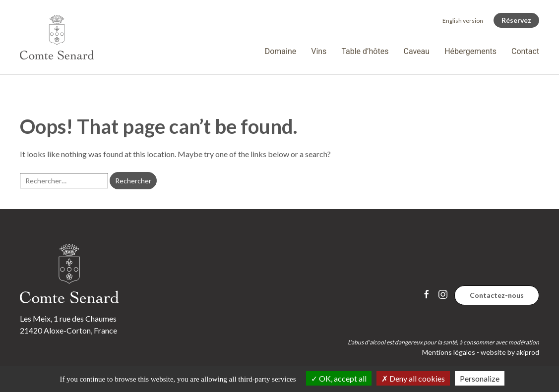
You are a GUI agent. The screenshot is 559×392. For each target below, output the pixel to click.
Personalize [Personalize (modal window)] (480, 378)
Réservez (516, 20)
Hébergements (470, 51)
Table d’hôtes (365, 51)
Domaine (281, 51)
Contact (525, 51)
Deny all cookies (413, 378)
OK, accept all (339, 378)
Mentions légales (449, 352)
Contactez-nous (497, 295)
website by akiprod (510, 352)
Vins (319, 51)
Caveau (416, 51)
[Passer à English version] (463, 21)
